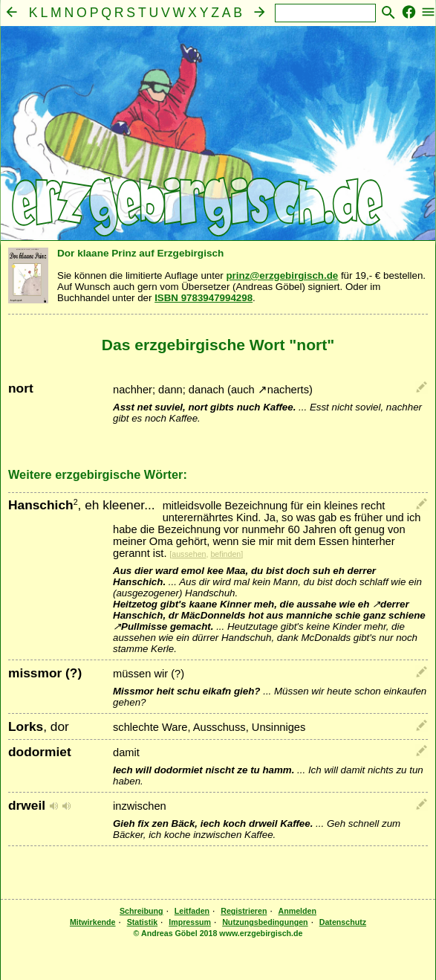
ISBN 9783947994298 (204, 298)
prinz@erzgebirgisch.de (282, 275)
